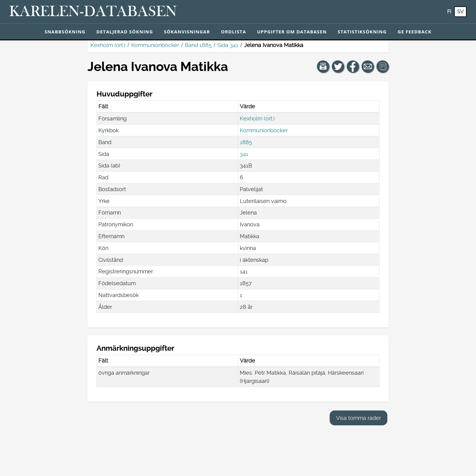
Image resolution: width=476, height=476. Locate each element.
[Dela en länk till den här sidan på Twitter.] (338, 66)
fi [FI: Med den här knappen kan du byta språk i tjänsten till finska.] (449, 12)
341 (244, 154)
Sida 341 (228, 45)
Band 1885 (198, 45)
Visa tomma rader (359, 418)
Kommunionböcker (155, 45)
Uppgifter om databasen (292, 32)
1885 (246, 142)
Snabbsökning (65, 32)
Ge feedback (415, 32)
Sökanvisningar (187, 32)
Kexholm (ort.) (108, 45)
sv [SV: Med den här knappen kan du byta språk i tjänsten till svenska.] (460, 12)
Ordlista (234, 32)
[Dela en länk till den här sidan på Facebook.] (353, 66)
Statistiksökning (362, 32)
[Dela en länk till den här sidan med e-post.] (368, 66)
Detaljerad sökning (125, 32)
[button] (323, 66)
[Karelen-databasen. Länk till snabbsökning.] (93, 12)
